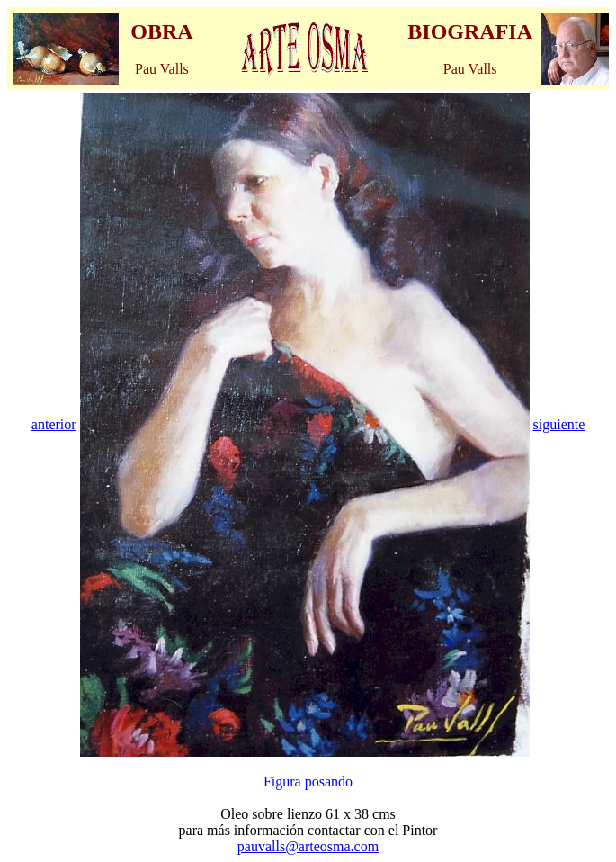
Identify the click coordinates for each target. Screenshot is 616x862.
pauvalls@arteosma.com (308, 846)
